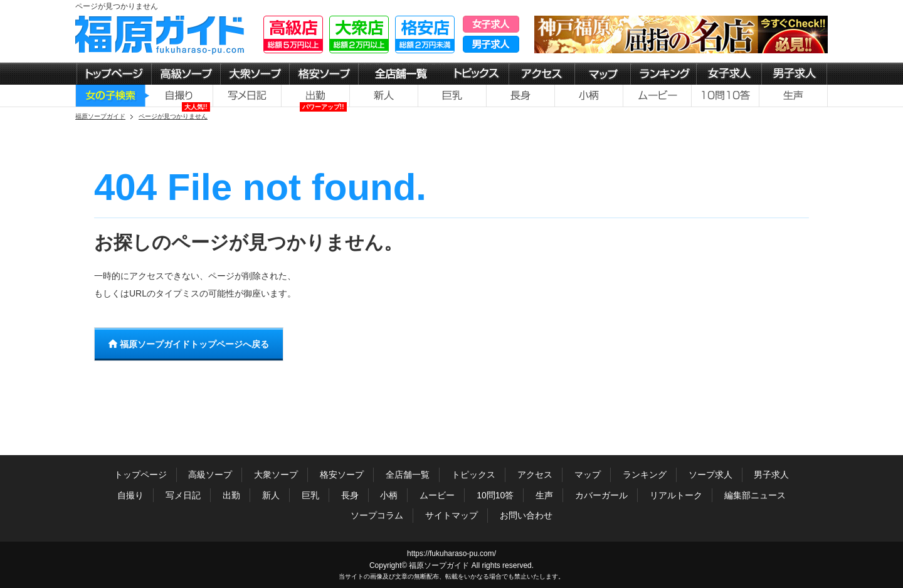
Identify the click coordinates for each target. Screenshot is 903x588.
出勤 (231, 495)
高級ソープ (210, 475)
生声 (544, 495)
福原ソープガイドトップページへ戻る (189, 344)
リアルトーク (676, 495)
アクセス (535, 475)
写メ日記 (183, 495)
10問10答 (495, 495)
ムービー (437, 495)
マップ (588, 475)
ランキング (645, 475)
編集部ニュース (755, 495)
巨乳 (310, 495)
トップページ (140, 475)
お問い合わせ (526, 515)
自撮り (130, 495)
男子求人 (771, 475)
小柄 (389, 495)
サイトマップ (451, 515)
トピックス (473, 475)
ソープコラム (377, 515)
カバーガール (601, 495)
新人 (271, 495)
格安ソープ (342, 475)
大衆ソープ (276, 475)
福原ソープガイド (439, 565)
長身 (350, 495)
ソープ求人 (710, 475)
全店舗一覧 (408, 475)
